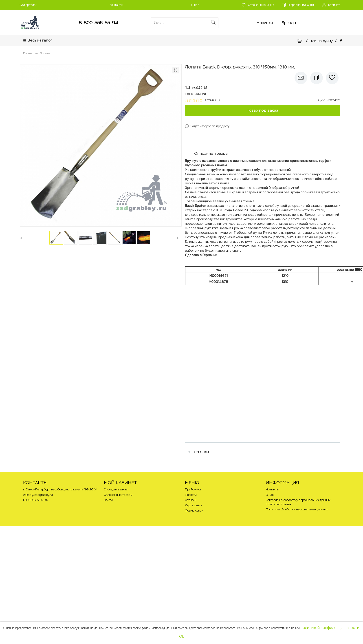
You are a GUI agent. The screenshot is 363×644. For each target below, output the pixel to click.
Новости (191, 495)
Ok (181, 636)
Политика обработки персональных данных (297, 509)
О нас (195, 5)
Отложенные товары (118, 495)
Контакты (116, 5)
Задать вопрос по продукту (210, 126)
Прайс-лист (193, 489)
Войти (108, 500)
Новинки (265, 23)
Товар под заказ (262, 110)
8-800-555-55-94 (99, 23)
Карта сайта (194, 505)
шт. (258, 5)
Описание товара (211, 153)
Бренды (289, 23)
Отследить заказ (116, 489)
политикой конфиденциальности (330, 628)
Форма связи (194, 511)
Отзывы (202, 452)
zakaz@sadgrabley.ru (38, 495)
